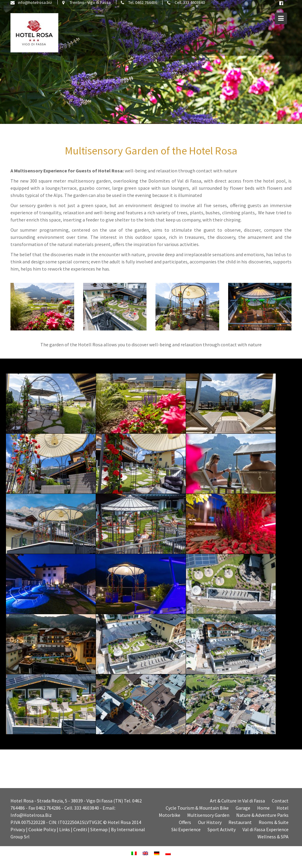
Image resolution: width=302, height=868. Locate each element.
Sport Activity (222, 829)
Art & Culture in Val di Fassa (237, 801)
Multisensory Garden (208, 815)
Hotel (283, 808)
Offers (185, 822)
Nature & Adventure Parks (262, 815)
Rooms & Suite (274, 822)
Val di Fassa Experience (266, 829)
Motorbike (170, 815)
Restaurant (240, 822)
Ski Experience (186, 829)
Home (263, 808)
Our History (210, 822)
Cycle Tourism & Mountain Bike (197, 808)
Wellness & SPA (273, 837)
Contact (280, 801)
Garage (243, 808)
